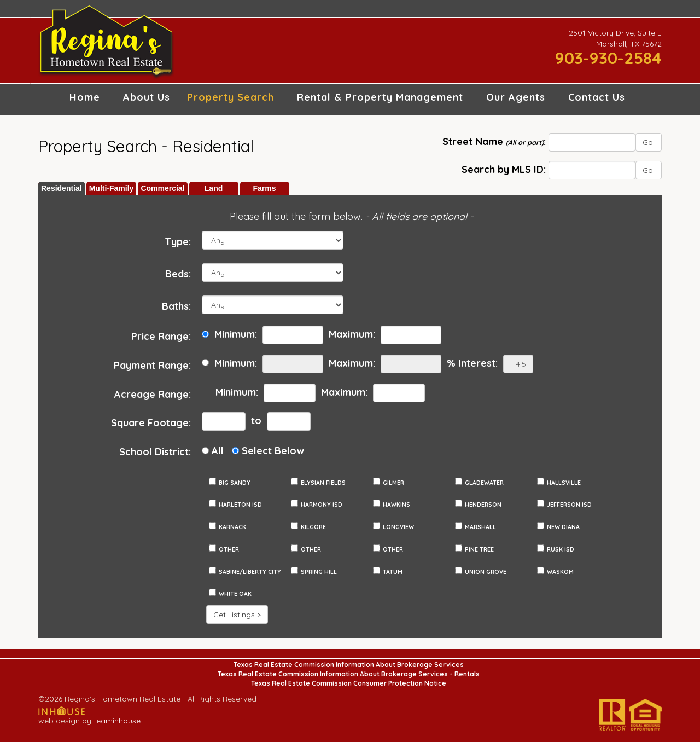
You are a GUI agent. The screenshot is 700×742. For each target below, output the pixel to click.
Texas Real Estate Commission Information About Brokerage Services (349, 665)
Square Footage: (151, 423)
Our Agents (516, 97)
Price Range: (161, 336)
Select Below (273, 451)
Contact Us (597, 97)
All (218, 451)
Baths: (176, 306)
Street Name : (494, 141)
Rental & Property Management (380, 97)
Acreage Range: (153, 394)
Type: (178, 242)
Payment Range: (152, 365)
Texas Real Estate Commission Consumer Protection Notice (349, 683)
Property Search (231, 97)
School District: (155, 452)
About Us (147, 97)
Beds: (178, 274)
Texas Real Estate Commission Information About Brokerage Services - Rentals (349, 674)
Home (85, 97)
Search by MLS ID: (504, 169)
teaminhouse (117, 721)
